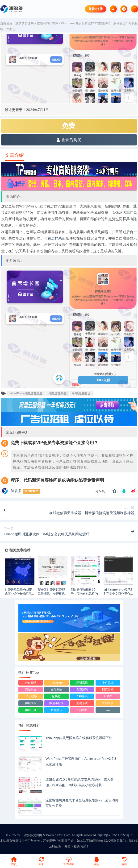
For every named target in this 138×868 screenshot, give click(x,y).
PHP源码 (31, 683)
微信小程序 (56, 703)
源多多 (16, 490)
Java (108, 710)
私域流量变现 (81, 393)
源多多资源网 (25, 23)
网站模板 (31, 703)
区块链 (56, 696)
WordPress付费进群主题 (26, 393)
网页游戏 (108, 689)
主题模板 (82, 710)
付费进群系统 (55, 238)
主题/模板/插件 (47, 23)
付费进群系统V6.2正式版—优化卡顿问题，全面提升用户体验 (19, 594)
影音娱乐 (56, 710)
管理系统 (108, 703)
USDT (108, 696)
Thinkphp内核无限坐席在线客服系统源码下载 (79, 738)
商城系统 (31, 689)
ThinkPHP (56, 683)
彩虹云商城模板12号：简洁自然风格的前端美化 (84, 594)
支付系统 (56, 689)
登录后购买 (69, 140)
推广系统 (108, 683)
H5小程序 (31, 696)
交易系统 (82, 703)
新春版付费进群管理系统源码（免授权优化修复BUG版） (51, 594)
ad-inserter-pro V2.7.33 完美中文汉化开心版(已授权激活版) (118, 594)
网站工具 (31, 710)
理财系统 (82, 683)
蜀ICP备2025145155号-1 (115, 835)
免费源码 (82, 689)
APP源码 (82, 696)
